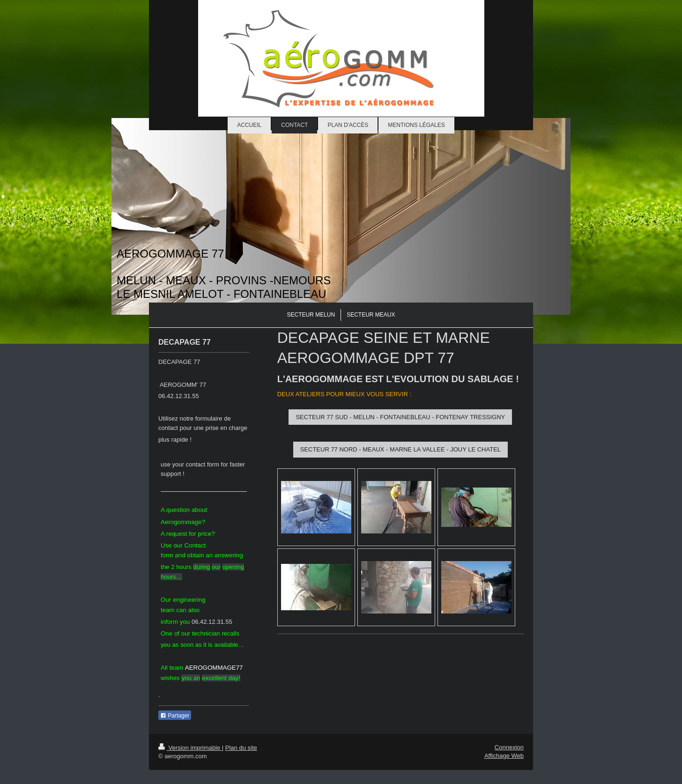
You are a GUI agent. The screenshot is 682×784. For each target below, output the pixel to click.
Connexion (509, 747)
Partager (175, 716)
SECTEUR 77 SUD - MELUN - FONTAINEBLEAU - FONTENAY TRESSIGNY (400, 417)
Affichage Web (504, 756)
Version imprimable (190, 748)
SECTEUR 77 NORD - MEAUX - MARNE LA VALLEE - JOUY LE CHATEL (400, 449)
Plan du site (241, 748)
